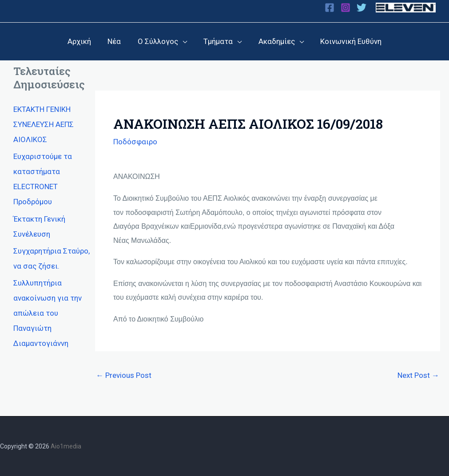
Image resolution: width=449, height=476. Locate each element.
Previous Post (124, 375)
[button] (163, 41)
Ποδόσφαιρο (135, 141)
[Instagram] (346, 8)
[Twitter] (362, 8)
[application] (183, 41)
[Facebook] (330, 8)
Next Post (418, 375)
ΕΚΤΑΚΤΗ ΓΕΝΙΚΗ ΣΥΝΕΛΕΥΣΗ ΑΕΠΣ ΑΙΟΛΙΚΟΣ (44, 124)
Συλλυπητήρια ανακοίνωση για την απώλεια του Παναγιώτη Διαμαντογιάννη (48, 313)
